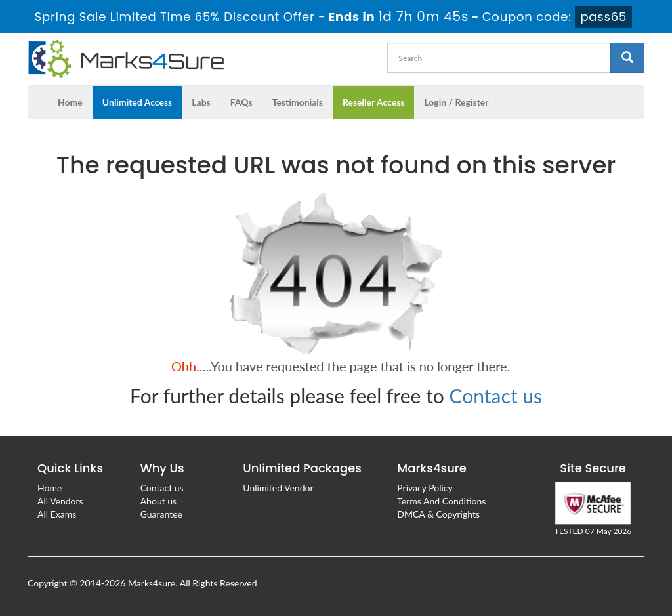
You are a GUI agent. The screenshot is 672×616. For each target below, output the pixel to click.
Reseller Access (374, 102)
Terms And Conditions (441, 501)
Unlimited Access (137, 102)
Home (70, 102)
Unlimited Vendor (278, 488)
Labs (201, 102)
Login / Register (456, 102)
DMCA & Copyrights (438, 514)
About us (159, 501)
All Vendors (60, 501)
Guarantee (161, 514)
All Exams (57, 514)
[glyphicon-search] (627, 58)
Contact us (496, 396)
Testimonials (298, 102)
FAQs (241, 102)
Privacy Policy (425, 488)
